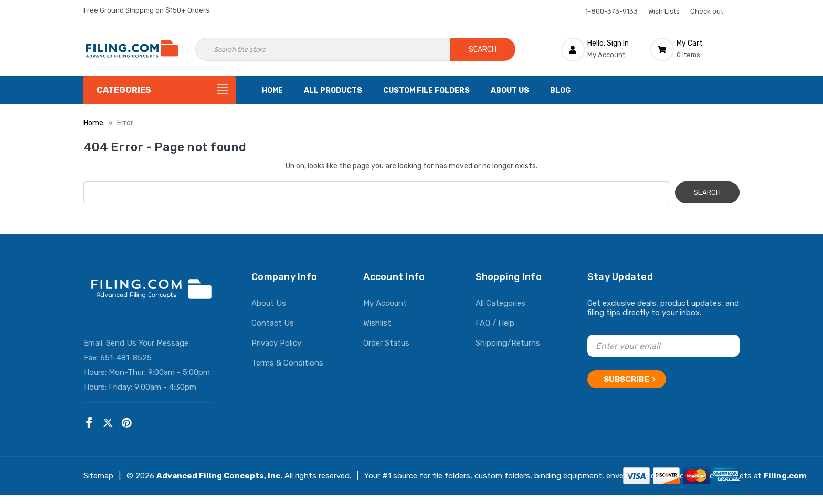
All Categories (500, 303)
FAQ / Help (495, 323)
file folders (451, 476)
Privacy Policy (276, 343)
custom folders (502, 476)
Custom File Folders (426, 90)
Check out (707, 11)
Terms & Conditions (287, 363)
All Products (333, 90)
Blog (560, 90)
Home (272, 90)
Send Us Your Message (147, 343)
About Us (510, 90)
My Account (385, 303)
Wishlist (377, 323)
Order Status (386, 343)
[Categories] (160, 90)
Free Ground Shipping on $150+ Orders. (147, 10)
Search (483, 50)
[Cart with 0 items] (695, 49)
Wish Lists (664, 11)
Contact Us (273, 323)
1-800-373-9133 (611, 11)
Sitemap (98, 476)
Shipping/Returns (508, 343)
